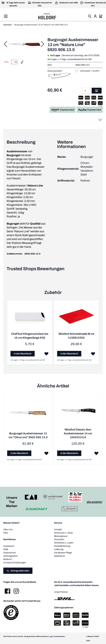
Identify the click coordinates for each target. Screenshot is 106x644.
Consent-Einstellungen (15, 562)
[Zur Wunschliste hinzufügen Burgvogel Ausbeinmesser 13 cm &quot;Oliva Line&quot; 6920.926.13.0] (46, 453)
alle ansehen (94, 502)
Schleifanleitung (62, 546)
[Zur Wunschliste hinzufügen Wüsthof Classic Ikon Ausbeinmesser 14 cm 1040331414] (96, 453)
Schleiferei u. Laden (64, 542)
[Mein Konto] (95, 16)
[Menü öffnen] (6, 16)
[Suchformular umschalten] (90, 16)
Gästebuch (60, 556)
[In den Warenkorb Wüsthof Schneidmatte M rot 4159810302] (69, 354)
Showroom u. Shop (63, 532)
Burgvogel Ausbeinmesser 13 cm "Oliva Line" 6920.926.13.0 (28, 435)
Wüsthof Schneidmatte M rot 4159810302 (76, 336)
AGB (6, 549)
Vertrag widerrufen (18, 570)
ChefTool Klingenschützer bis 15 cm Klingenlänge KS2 (30, 336)
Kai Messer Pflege (63, 552)
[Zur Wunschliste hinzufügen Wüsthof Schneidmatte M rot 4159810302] (92, 354)
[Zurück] (6, 44)
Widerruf (7, 559)
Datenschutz (10, 552)
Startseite (7, 25)
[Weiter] (43, 44)
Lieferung (59, 549)
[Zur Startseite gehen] (47, 16)
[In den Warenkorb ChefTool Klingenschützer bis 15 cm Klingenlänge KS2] (23, 354)
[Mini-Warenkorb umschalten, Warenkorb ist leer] (101, 16)
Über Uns (8, 529)
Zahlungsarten (10, 556)
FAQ (6, 532)
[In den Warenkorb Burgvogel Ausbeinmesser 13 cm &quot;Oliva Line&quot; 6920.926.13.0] (19, 453)
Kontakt (58, 529)
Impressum (9, 546)
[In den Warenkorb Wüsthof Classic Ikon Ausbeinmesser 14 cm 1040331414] (69, 453)
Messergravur (61, 536)
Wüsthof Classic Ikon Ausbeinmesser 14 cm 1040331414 (78, 433)
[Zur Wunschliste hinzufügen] (100, 120)
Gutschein (59, 539)
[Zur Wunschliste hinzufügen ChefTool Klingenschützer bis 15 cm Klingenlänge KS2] (46, 354)
